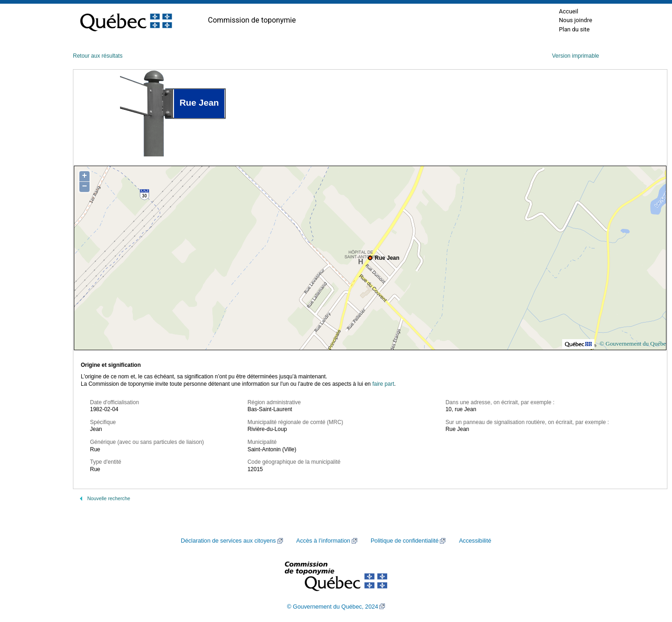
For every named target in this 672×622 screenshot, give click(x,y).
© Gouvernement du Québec (634, 344)
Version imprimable (576, 56)
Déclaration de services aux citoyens (228, 541)
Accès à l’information (323, 541)
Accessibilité (475, 541)
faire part (383, 384)
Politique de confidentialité (405, 541)
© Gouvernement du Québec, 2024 (333, 607)
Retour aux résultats (98, 56)
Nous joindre (576, 20)
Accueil (569, 11)
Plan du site (574, 29)
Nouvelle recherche (109, 498)
